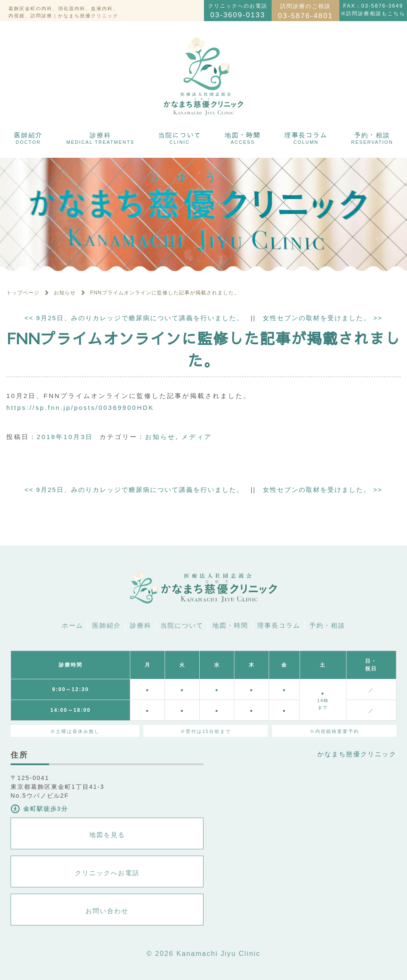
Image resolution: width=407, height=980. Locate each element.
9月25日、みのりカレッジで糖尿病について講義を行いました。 (134, 318)
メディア (197, 437)
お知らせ (160, 437)
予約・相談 (372, 137)
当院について (180, 137)
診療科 (100, 137)
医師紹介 (28, 137)
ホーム (73, 625)
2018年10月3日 (65, 437)
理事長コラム (306, 137)
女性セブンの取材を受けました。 (323, 318)
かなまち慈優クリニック (357, 754)
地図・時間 (243, 137)
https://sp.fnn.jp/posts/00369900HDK (80, 408)
